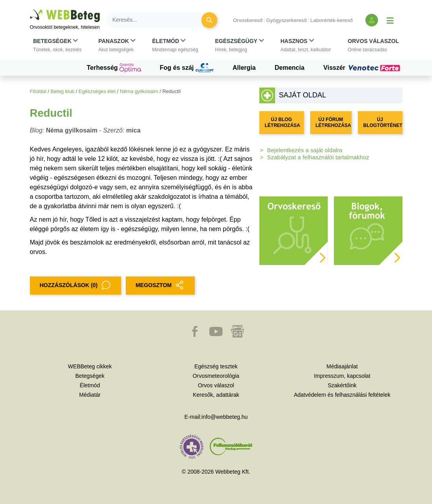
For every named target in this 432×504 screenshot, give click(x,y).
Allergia (244, 68)
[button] (57, 45)
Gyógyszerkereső (286, 20)
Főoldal (38, 91)
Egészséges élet (97, 91)
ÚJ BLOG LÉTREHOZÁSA (283, 122)
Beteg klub (62, 91)
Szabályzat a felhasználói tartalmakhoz (318, 157)
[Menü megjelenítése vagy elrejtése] (390, 20)
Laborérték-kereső (331, 20)
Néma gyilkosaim (139, 91)
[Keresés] (158, 20)
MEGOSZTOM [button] (160, 286)
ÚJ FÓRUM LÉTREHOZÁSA (333, 122)
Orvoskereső (248, 20)
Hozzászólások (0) (75, 286)
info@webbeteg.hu (224, 417)
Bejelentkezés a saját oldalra (305, 150)
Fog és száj (187, 68)
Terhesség (114, 68)
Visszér (363, 68)
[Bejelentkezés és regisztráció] (372, 20)
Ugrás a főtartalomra (30, 10)
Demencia (290, 68)
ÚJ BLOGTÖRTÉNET (383, 122)
